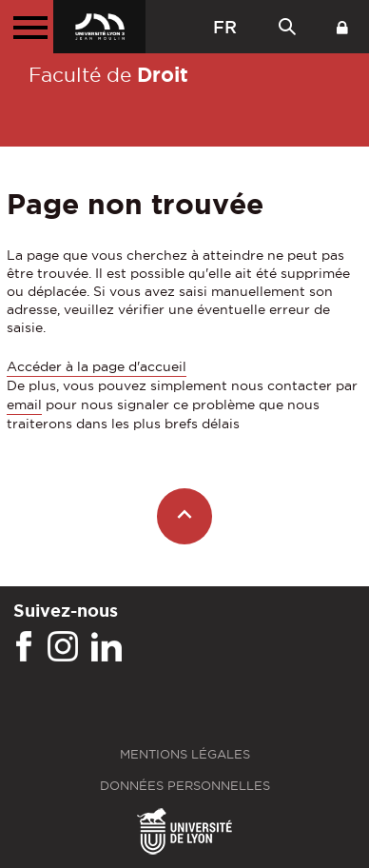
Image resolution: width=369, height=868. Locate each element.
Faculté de (108, 74)
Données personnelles (185, 786)
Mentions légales (185, 754)
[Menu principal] (27, 27)
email (24, 404)
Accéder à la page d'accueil (97, 366)
